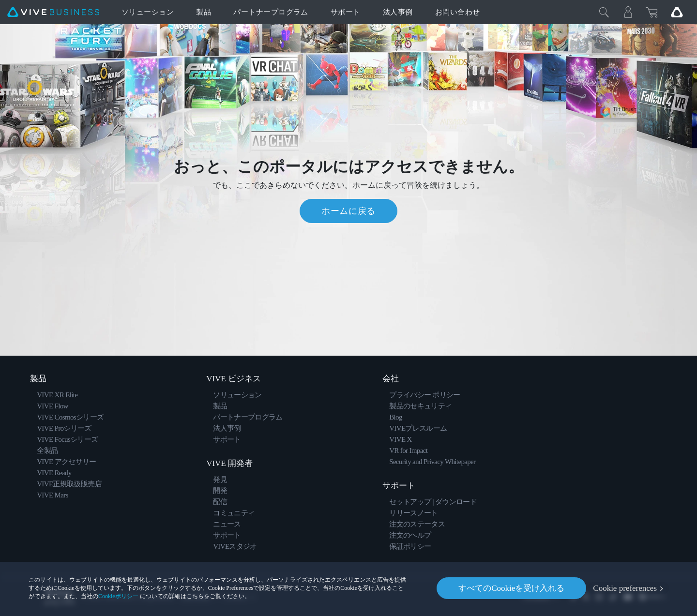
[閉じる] (604, 12)
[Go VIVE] (677, 12)
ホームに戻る (348, 211)
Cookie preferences (625, 588)
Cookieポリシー (118, 596)
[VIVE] (53, 12)
